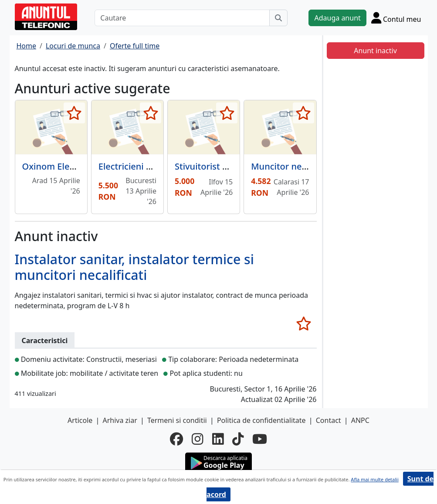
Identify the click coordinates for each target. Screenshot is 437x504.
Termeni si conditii (177, 420)
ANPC (360, 420)
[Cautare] (182, 18)
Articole (80, 420)
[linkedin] (218, 439)
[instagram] (197, 439)
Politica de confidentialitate (261, 420)
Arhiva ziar (120, 420)
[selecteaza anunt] (74, 113)
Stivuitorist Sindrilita (217, 166)
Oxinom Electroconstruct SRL (83, 166)
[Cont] (396, 18)
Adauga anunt (337, 18)
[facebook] (176, 439)
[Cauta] (278, 18)
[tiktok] (238, 439)
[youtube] (260, 439)
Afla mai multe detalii (374, 479)
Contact (329, 420)
